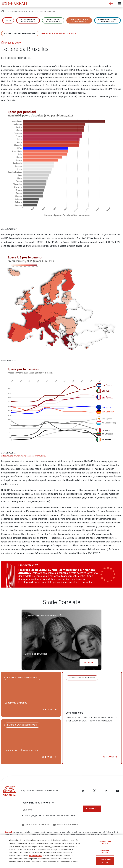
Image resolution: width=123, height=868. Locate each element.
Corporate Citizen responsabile (107, 21)
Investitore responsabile (53, 21)
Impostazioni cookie (105, 843)
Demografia (47, 34)
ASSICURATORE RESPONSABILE (28, 21)
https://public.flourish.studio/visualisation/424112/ (24, 456)
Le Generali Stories (16, 11)
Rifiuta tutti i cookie (105, 852)
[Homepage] (3, 11)
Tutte (31, 11)
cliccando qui (36, 856)
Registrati (92, 809)
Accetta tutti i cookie (105, 861)
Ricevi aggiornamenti (67, 825)
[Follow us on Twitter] (94, 791)
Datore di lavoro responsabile (79, 21)
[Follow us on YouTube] (118, 791)
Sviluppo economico (66, 34)
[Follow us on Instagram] (106, 791)
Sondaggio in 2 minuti (35, 825)
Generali (9, 832)
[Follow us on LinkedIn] (83, 791)
